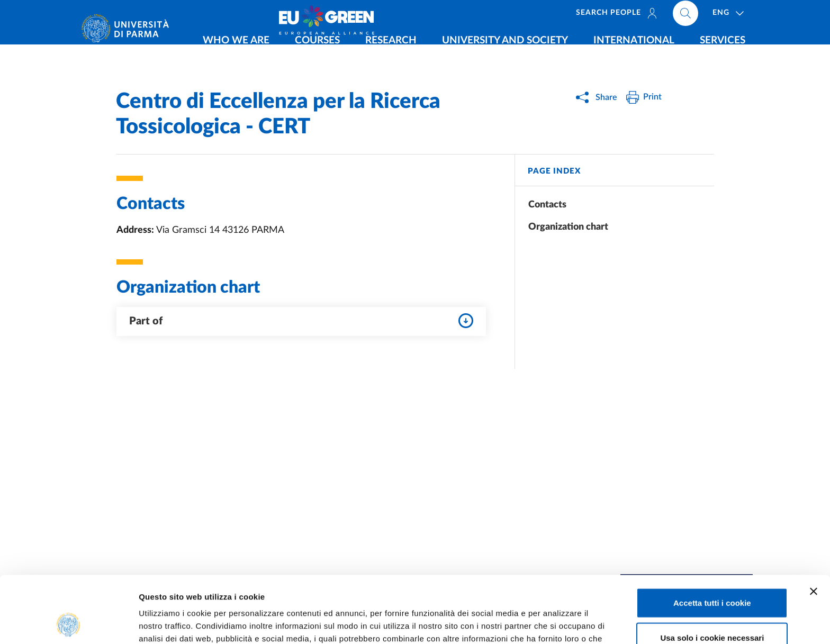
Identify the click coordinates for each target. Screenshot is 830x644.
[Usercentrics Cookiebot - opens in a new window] (69, 623)
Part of (301, 321)
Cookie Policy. (344, 589)
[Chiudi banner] (814, 529)
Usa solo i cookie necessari (712, 575)
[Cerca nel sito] (752, 16)
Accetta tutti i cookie (712, 540)
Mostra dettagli (557, 623)
